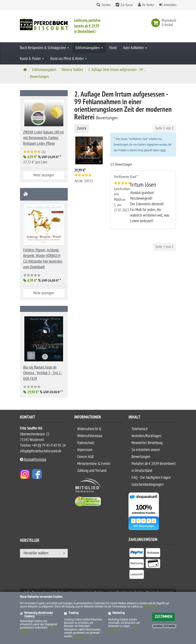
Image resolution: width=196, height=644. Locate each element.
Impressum (85, 450)
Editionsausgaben (89, 48)
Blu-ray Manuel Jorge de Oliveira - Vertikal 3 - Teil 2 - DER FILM (43, 373)
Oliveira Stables (72, 70)
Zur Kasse (127, 5)
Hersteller (30, 541)
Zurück (82, 128)
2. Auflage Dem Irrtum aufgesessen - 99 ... (117, 70)
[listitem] (137, 553)
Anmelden (170, 5)
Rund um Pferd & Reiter (69, 59)
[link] (156, 23)
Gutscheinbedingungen (147, 485)
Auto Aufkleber (135, 48)
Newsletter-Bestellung (147, 443)
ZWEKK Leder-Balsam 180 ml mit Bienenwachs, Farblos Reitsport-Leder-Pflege (43, 138)
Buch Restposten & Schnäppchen (44, 48)
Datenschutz (86, 443)
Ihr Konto (148, 5)
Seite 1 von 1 (164, 128)
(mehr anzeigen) (82, 636)
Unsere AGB (86, 457)
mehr (163, 150)
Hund (113, 48)
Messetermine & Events (94, 464)
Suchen (106, 5)
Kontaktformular (33, 460)
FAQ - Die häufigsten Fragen (151, 478)
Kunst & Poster (32, 59)
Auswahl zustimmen (164, 626)
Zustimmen (163, 617)
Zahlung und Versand (92, 471)
